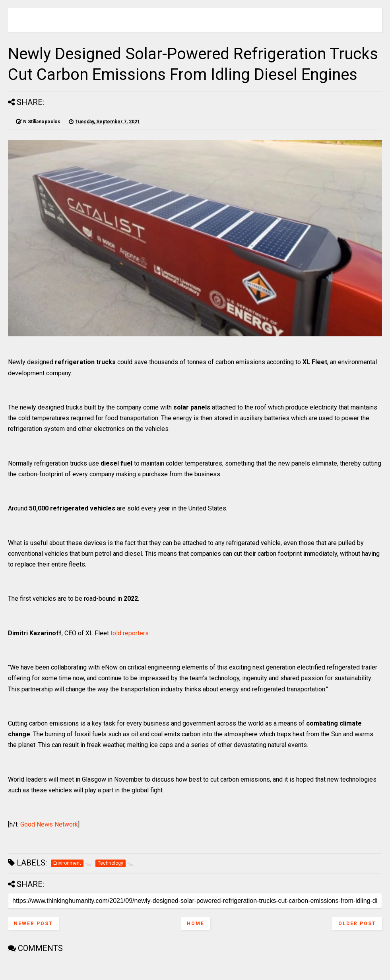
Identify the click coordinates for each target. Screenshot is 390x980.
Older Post (357, 924)
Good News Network (49, 824)
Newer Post (33, 924)
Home (196, 924)
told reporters (130, 633)
